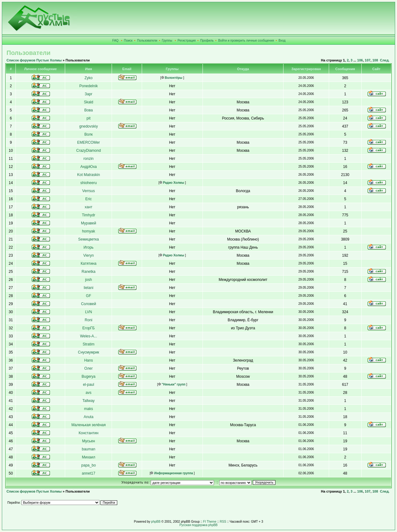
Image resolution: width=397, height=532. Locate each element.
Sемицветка (89, 239)
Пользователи (147, 41)
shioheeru (89, 183)
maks (89, 409)
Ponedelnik (89, 86)
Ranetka (89, 272)
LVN (88, 312)
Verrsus (89, 191)
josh (88, 280)
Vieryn (89, 255)
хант (89, 207)
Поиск (128, 41)
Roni (89, 320)
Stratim (88, 344)
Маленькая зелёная (89, 425)
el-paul (88, 385)
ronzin (89, 159)
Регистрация (187, 41)
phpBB (156, 522)
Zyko (88, 78)
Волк (89, 134)
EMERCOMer (89, 142)
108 (375, 60)
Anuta (89, 417)
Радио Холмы (172, 183)
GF (89, 296)
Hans (88, 360)
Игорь (88, 247)
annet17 (89, 473)
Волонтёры (172, 78)
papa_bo (89, 465)
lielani (89, 288)
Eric (89, 199)
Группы (167, 41)
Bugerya (89, 376)
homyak (88, 231)
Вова (89, 110)
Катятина (89, 264)
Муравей (89, 223)
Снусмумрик (88, 352)
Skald (88, 102)
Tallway (89, 401)
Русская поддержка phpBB (198, 525)
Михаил (89, 457)
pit (89, 118)
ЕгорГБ (89, 328)
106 (360, 60)
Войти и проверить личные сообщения (246, 41)
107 (368, 60)
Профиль (207, 41)
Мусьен (89, 441)
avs (89, 393)
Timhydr (89, 215)
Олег (89, 368)
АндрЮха (89, 167)
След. (385, 60)
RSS (223, 522)
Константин (89, 433)
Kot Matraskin (89, 175)
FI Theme (210, 522)
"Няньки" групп (172, 384)
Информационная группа (172, 473)
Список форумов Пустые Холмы (34, 60)
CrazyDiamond (89, 151)
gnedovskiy (88, 126)
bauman (89, 449)
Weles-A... (89, 336)
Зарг (89, 94)
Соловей (89, 304)
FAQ (115, 41)
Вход (282, 41)
